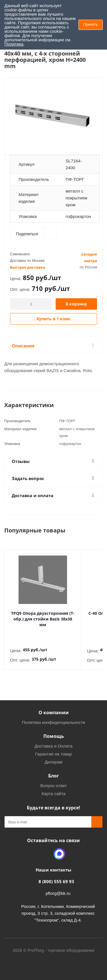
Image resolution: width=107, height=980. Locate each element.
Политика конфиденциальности (53, 717)
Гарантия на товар (53, 748)
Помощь (54, 730)
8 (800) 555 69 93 (56, 876)
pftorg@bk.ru (58, 888)
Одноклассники (45, 848)
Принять (91, 24)
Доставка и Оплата (53, 740)
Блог (54, 770)
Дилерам (53, 756)
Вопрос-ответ (53, 780)
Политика (14, 44)
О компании (54, 707)
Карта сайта (54, 788)
